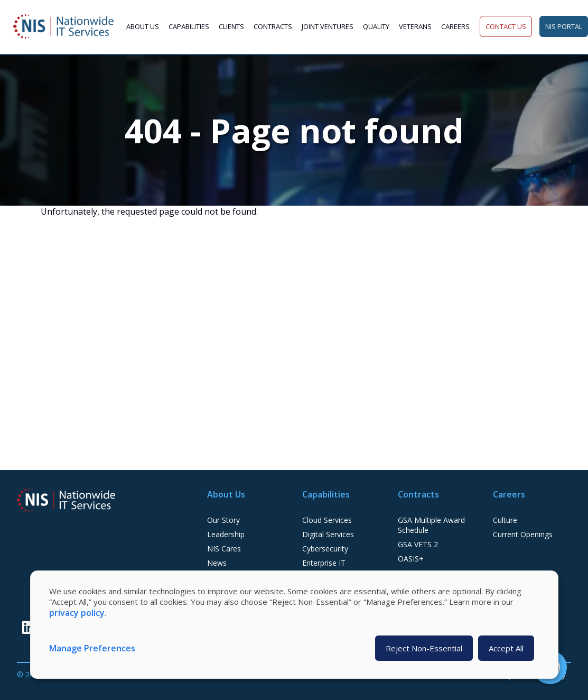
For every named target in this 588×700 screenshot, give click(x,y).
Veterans (415, 26)
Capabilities (189, 26)
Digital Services (328, 534)
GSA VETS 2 (418, 544)
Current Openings (523, 534)
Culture (505, 520)
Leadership (226, 534)
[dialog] (294, 625)
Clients (231, 26)
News (217, 563)
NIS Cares (224, 549)
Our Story (223, 520)
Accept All (506, 648)
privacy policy (77, 613)
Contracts (273, 26)
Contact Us (506, 26)
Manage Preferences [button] (92, 648)
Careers (455, 26)
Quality (376, 26)
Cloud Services (327, 520)
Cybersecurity (325, 549)
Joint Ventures (328, 26)
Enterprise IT (324, 563)
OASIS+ (411, 559)
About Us (143, 26)
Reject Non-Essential (424, 648)
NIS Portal (564, 26)
